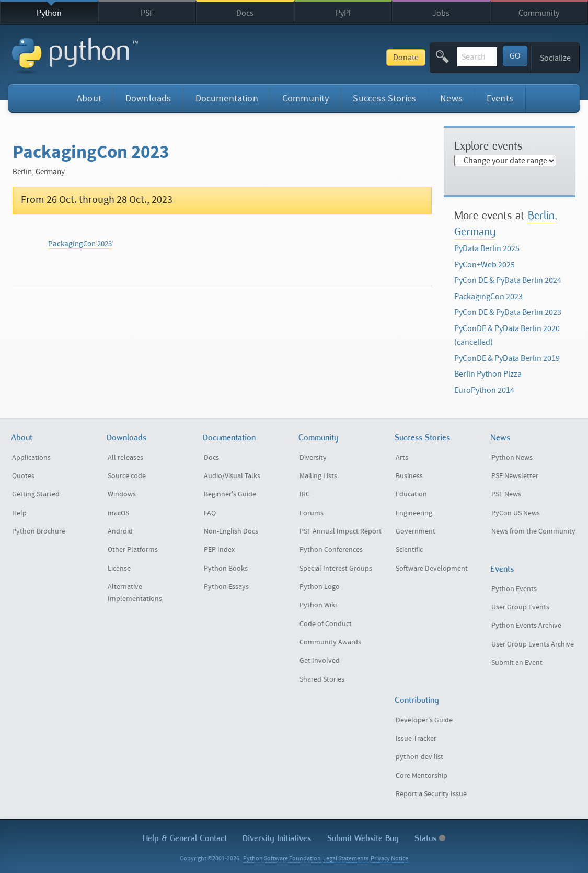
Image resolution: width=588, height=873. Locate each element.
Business (409, 476)
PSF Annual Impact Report (341, 531)
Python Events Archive (526, 626)
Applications (31, 458)
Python (49, 13)
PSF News (506, 494)
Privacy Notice (389, 859)
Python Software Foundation (282, 859)
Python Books (226, 569)
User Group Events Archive (533, 644)
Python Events (514, 589)
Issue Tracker (416, 739)
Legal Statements (346, 859)
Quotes (23, 476)
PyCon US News (516, 513)
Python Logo (320, 587)
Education (411, 494)
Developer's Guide (424, 720)
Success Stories (384, 99)
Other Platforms (133, 550)
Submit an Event (517, 663)
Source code (127, 476)
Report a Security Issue (431, 794)
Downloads (148, 99)
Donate (328, 58)
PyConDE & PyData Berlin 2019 (507, 358)
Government (416, 531)
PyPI (343, 13)
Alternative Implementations (135, 593)
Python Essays (226, 587)
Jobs (441, 13)
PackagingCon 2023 (80, 244)
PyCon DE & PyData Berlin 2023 (508, 312)
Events (500, 99)
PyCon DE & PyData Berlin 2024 (508, 280)
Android (120, 531)
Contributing (417, 700)
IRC (305, 494)
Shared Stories (322, 679)
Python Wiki (318, 605)
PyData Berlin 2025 (487, 248)
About (89, 99)
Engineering (414, 513)
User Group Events (520, 607)
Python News (512, 458)
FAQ (210, 513)
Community (539, 13)
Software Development (432, 569)
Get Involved (320, 661)
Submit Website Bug (363, 838)
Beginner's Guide (230, 494)
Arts (402, 458)
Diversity (313, 458)
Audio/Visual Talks (232, 476)
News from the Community (533, 531)
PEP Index (219, 550)
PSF (147, 13)
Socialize (555, 58)
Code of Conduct (326, 624)
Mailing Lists (318, 476)
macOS (118, 513)
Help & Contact (185, 838)
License (119, 569)
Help (19, 513)
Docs (245, 13)
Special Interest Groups (336, 569)
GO (515, 56)
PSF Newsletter (515, 476)
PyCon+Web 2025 (485, 265)
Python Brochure (39, 531)
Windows (122, 494)
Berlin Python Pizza (488, 374)
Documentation (227, 99)
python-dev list (419, 757)
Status (430, 838)
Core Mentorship (422, 776)
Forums (312, 513)
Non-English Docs (231, 531)
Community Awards (330, 642)
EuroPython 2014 (484, 390)
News (451, 99)
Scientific (409, 550)
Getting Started (36, 494)
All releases (125, 458)
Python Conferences (331, 550)
